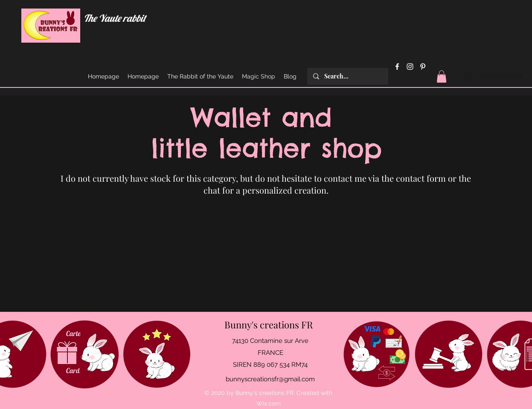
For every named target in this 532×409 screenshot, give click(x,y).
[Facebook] (397, 67)
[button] (442, 77)
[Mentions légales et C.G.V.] (449, 354)
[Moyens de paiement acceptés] (376, 354)
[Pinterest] (423, 67)
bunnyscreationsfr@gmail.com (270, 379)
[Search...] (347, 76)
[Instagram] (410, 67)
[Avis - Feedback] (157, 354)
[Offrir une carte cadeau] (85, 354)
